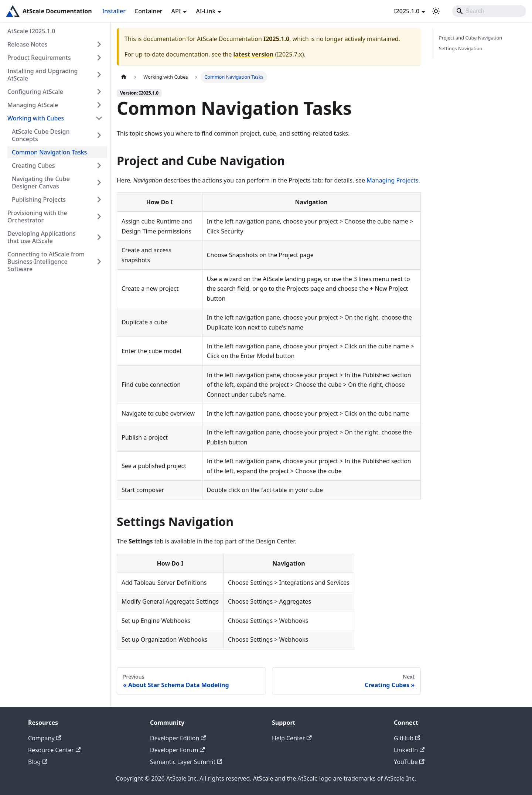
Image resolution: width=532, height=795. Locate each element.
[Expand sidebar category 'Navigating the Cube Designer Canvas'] (99, 182)
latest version (253, 54)
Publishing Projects (39, 199)
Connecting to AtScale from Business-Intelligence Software (46, 262)
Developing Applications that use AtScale (42, 237)
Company (45, 738)
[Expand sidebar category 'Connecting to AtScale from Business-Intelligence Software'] (99, 262)
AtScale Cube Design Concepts (41, 135)
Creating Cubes (33, 166)
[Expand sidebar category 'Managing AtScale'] (99, 105)
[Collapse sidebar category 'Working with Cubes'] (99, 118)
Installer (114, 11)
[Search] (489, 11)
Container (149, 11)
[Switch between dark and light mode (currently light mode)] (436, 11)
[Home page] (124, 77)
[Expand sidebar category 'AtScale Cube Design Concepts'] (99, 135)
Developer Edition (178, 738)
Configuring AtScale (35, 92)
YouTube (409, 762)
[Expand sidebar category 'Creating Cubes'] (99, 166)
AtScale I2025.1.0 (31, 31)
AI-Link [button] (206, 11)
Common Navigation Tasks (49, 152)
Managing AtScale (33, 105)
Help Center (292, 738)
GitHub (407, 738)
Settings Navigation (461, 48)
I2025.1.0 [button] (407, 11)
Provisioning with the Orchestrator (37, 216)
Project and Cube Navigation (470, 38)
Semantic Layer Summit (186, 762)
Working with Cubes (36, 118)
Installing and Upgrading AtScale (43, 75)
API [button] (176, 11)
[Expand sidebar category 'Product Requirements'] (99, 58)
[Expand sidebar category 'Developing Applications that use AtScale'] (99, 237)
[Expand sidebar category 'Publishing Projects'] (99, 199)
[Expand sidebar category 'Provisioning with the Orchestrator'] (99, 216)
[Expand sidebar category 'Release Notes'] (99, 44)
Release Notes (27, 44)
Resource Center (54, 750)
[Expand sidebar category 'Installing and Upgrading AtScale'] (99, 75)
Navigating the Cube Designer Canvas (41, 182)
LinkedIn (409, 750)
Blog (38, 762)
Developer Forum (178, 750)
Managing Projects (392, 180)
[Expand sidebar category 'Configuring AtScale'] (99, 92)
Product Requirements (39, 58)
